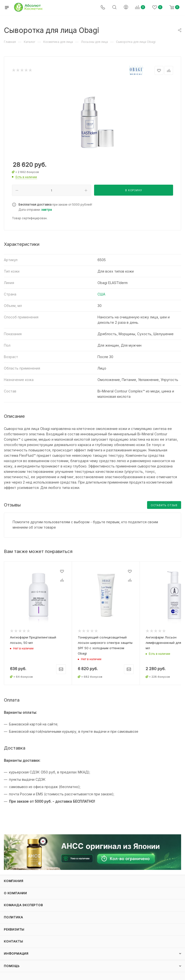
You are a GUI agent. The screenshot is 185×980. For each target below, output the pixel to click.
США (101, 294)
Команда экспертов (23, 905)
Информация (16, 954)
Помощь (12, 966)
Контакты (13, 941)
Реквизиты (14, 929)
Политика (13, 917)
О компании (15, 893)
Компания (13, 881)
